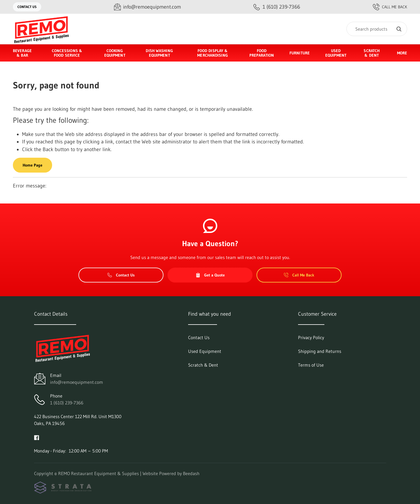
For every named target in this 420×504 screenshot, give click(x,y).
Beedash (191, 473)
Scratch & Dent (372, 53)
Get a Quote (210, 275)
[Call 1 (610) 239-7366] (277, 7)
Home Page (32, 165)
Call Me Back (390, 7)
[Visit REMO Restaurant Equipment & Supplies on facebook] (37, 437)
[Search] (377, 29)
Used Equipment (336, 53)
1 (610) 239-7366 (67, 403)
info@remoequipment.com (77, 382)
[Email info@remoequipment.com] (147, 7)
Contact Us (27, 7)
